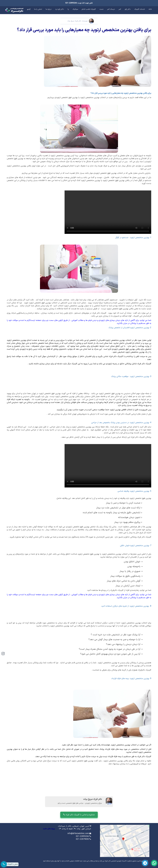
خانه (150, 9)
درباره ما (49, 9)
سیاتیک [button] (75, 9)
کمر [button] (120, 9)
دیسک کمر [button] (111, 9)
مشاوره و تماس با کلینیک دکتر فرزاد (79, 815)
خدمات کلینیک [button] (140, 9)
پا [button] (68, 9)
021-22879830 (82, 839)
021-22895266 (82, 836)
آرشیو (29, 9)
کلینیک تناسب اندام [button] (89, 9)
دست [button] (101, 9)
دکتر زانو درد (60, 9)
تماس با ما (38, 9)
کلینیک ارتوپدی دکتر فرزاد (108, 212)
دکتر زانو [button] (128, 9)
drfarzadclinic (108, 466)
